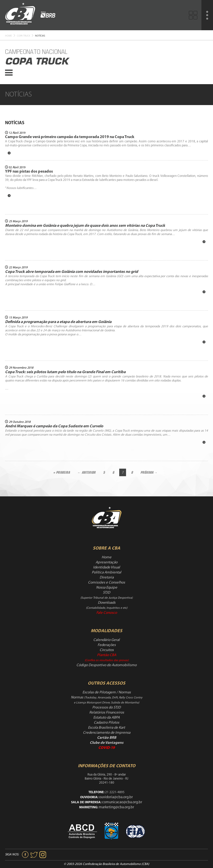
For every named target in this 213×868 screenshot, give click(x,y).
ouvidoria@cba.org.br (116, 797)
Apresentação (106, 562)
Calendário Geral (106, 640)
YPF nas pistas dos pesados (29, 172)
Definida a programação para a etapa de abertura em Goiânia (58, 322)
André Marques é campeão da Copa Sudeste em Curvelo (54, 426)
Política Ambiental (106, 573)
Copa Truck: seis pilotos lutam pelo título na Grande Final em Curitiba (65, 372)
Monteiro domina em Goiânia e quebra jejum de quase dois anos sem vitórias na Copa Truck (85, 226)
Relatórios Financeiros (107, 713)
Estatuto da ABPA (106, 718)
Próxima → (149, 472)
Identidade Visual (106, 568)
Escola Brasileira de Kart (106, 728)
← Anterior (86, 472)
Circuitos (107, 650)
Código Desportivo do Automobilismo (106, 665)
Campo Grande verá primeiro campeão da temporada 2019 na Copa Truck (70, 137)
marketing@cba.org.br (116, 807)
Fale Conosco (107, 613)
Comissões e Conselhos (106, 583)
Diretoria (107, 578)
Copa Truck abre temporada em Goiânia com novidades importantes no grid (72, 272)
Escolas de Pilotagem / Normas (107, 693)
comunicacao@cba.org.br (122, 802)
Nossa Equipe (107, 588)
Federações (107, 645)
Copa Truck (23, 36)
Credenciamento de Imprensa (107, 733)
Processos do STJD (106, 708)
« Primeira (62, 472)
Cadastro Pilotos (106, 723)
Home (8, 36)
